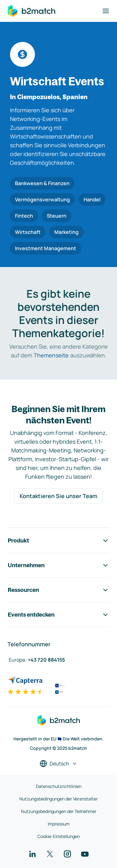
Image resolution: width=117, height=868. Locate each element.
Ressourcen (58, 590)
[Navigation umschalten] (106, 11)
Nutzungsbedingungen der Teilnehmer (59, 811)
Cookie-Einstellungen (59, 836)
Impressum (59, 824)
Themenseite (51, 355)
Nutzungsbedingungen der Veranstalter (58, 799)
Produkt (58, 541)
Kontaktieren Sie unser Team (58, 496)
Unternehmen (58, 565)
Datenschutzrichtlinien (59, 786)
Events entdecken (58, 615)
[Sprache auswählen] (58, 764)
